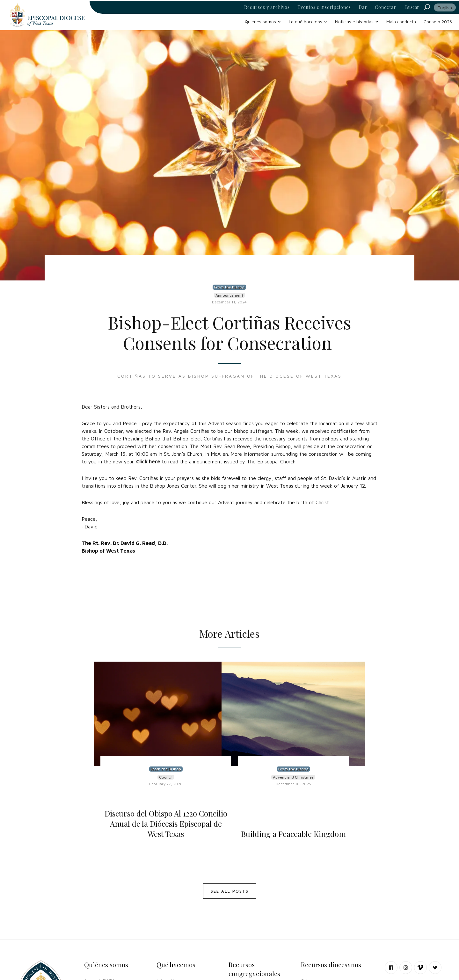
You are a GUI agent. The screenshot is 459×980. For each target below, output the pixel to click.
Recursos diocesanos (331, 965)
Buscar (412, 7)
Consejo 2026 (438, 22)
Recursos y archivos (267, 7)
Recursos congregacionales (254, 969)
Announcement (229, 295)
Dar (363, 7)
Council (166, 777)
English (445, 7)
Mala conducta (401, 22)
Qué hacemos (176, 965)
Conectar (386, 7)
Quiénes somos (106, 965)
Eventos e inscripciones (324, 7)
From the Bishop (229, 287)
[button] (263, 22)
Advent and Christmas (293, 777)
